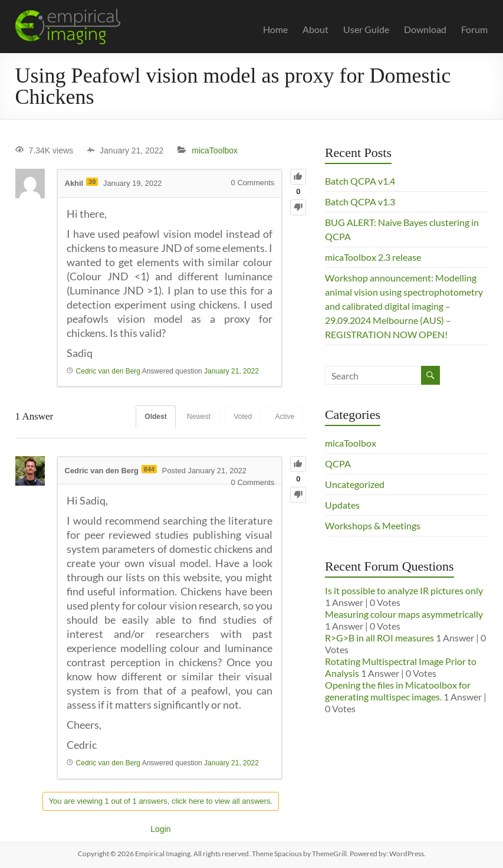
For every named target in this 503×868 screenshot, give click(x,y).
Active (285, 417)
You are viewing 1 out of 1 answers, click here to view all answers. (161, 801)
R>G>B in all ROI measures (379, 638)
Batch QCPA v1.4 (360, 181)
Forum (474, 29)
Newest (196, 417)
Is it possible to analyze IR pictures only (404, 590)
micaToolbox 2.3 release (373, 257)
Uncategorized (355, 484)
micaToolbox (215, 150)
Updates (342, 505)
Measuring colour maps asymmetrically (404, 614)
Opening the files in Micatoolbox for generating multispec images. (398, 691)
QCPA (338, 464)
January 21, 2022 (231, 371)
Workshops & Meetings (373, 525)
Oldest (152, 417)
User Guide (366, 29)
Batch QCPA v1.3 (360, 202)
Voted (241, 417)
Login (160, 829)
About (315, 29)
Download (425, 29)
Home (275, 29)
